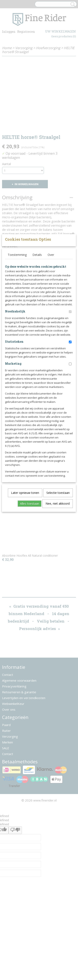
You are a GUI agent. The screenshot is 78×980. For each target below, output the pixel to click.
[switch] (70, 373)
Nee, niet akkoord (58, 564)
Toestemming (17, 316)
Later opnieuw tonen (25, 554)
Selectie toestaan (58, 554)
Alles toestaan (30, 564)
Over (51, 316)
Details (37, 316)
